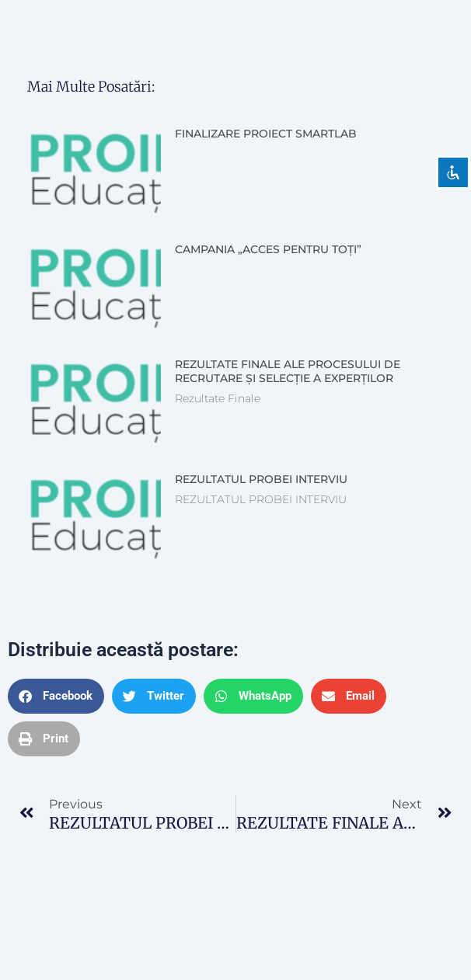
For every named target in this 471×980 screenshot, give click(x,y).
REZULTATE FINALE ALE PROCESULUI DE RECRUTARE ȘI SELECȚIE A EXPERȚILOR (288, 371)
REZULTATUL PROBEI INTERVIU (261, 479)
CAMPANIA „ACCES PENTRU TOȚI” (268, 249)
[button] (56, 696)
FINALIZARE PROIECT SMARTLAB (266, 134)
